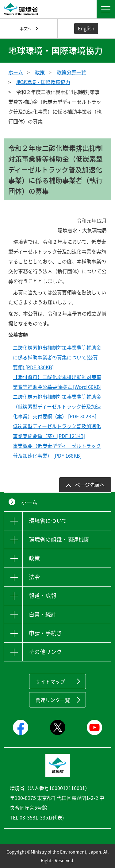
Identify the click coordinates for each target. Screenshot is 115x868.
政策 (40, 72)
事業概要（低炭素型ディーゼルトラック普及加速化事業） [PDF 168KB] (57, 451)
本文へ (26, 28)
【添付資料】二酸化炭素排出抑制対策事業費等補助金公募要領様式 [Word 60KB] (57, 382)
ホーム (16, 72)
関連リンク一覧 (53, 700)
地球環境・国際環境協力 (43, 82)
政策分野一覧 (71, 72)
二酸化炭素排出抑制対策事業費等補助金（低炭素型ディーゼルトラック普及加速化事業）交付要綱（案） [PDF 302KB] (57, 406)
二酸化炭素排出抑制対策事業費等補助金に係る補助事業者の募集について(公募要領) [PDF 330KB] (57, 357)
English (86, 28)
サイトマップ (50, 681)
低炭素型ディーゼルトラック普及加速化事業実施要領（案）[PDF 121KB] (57, 431)
